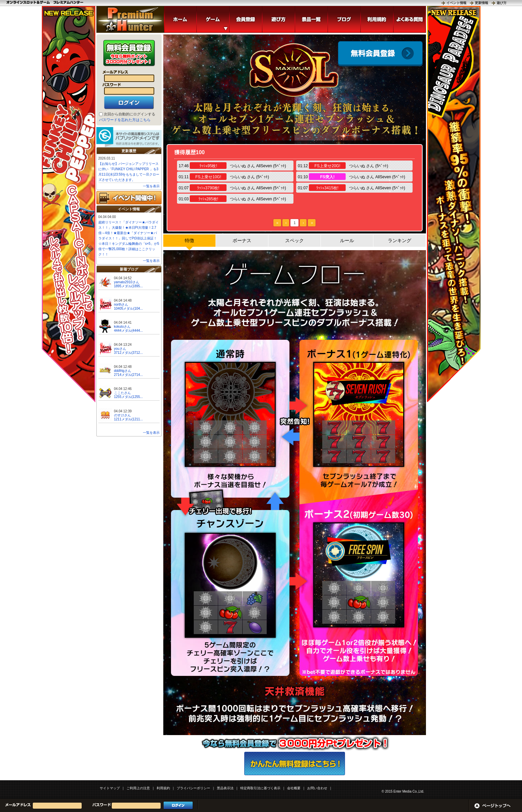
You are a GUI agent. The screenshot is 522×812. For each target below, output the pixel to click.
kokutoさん (122, 327)
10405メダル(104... (128, 309)
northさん (121, 304)
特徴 (189, 240)
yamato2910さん (127, 282)
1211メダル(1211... (128, 419)
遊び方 (502, 3)
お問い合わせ (317, 788)
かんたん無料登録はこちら (295, 764)
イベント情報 (456, 3)
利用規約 (163, 788)
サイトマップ (110, 788)
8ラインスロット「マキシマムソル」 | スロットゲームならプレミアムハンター (130, 19)
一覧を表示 (151, 186)
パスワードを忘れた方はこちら (125, 120)
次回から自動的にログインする (129, 114)
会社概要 (294, 788)
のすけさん (122, 415)
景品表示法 (225, 788)
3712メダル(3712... (128, 353)
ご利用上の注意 (138, 788)
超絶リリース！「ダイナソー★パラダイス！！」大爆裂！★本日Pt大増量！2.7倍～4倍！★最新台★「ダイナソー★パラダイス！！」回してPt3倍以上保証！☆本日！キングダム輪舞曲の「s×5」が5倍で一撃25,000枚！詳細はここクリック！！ (129, 238)
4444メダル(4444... (128, 331)
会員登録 (380, 54)
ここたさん (122, 393)
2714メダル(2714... (128, 375)
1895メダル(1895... (128, 286)
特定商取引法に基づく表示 (260, 788)
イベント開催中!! (129, 198)
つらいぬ (238, 166)
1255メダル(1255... (128, 397)
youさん (120, 349)
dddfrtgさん (123, 371)
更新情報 (482, 3)
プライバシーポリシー (193, 788)
